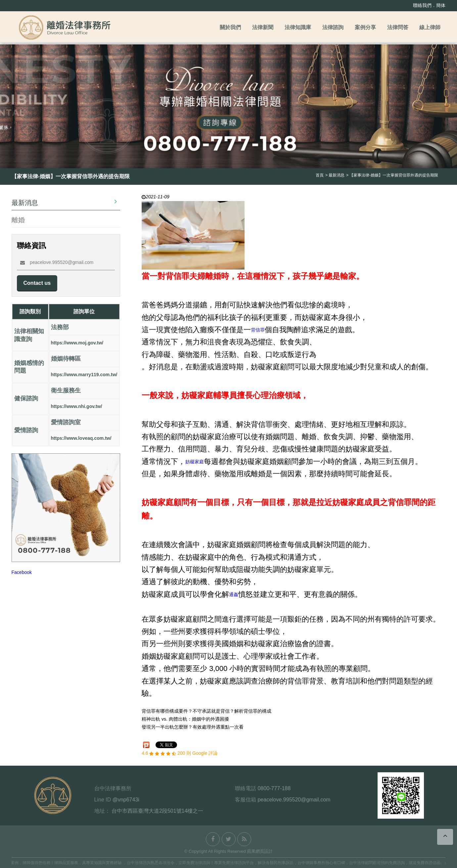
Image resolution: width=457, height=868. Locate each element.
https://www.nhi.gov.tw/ (77, 407)
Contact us (37, 283)
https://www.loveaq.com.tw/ (81, 438)
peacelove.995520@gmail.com (57, 262)
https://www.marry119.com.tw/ (84, 375)
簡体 (441, 5)
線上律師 (430, 27)
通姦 (234, 594)
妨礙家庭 (195, 462)
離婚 (18, 220)
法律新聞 (263, 27)
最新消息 (64, 202)
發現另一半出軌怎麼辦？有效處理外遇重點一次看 (193, 727)
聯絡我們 (422, 5)
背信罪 (258, 330)
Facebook (22, 573)
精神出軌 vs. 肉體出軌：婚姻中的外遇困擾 (185, 719)
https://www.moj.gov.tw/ (77, 343)
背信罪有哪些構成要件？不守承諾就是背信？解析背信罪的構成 (206, 711)
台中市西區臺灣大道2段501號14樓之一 (157, 811)
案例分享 (365, 27)
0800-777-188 (274, 788)
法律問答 (398, 27)
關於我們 (230, 27)
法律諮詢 (333, 27)
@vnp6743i (126, 800)
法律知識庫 (298, 27)
